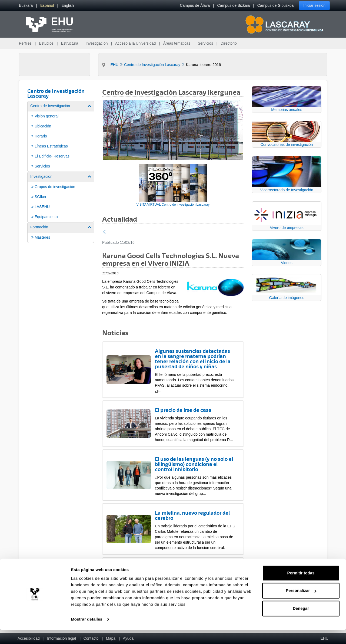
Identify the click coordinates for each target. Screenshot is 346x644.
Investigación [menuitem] (97, 43)
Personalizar (301, 605)
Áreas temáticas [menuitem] (177, 43)
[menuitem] (26, 6)
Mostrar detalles (87, 633)
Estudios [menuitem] (46, 43)
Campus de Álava (195, 5)
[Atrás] (104, 232)
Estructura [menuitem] (69, 43)
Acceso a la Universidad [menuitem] (135, 43)
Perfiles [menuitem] (25, 43)
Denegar (301, 622)
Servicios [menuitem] (206, 43)
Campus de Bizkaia (234, 5)
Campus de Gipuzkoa (276, 5)
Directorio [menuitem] (229, 43)
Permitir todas (301, 587)
